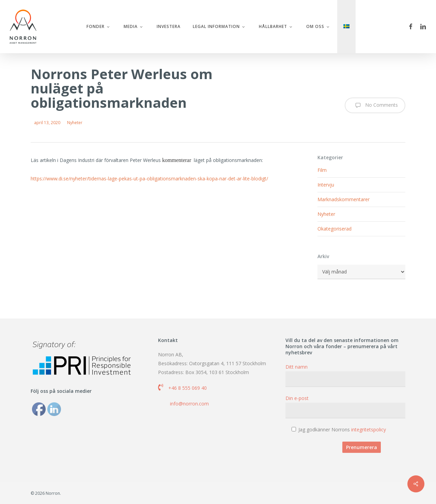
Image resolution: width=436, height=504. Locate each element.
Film (322, 170)
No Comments (375, 105)
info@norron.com (189, 404)
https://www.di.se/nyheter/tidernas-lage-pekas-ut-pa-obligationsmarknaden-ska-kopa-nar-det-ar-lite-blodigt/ (149, 179)
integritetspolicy (369, 429)
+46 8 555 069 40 (188, 388)
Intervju (326, 185)
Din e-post (345, 407)
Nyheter (75, 123)
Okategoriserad (334, 229)
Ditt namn (345, 375)
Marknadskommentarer (344, 199)
